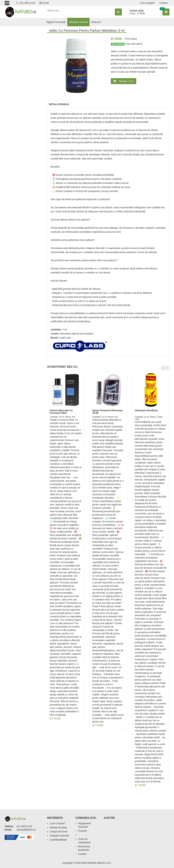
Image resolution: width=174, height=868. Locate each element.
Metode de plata (58, 827)
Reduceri (96, 22)
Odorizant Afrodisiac (146, 410)
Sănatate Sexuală (78, 22)
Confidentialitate (58, 840)
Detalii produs (59, 104)
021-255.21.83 (26, 3)
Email (44, 3)
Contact (163, 3)
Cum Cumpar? (58, 823)
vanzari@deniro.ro (26, 830)
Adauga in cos (126, 81)
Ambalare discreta (59, 836)
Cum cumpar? (148, 3)
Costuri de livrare (59, 832)
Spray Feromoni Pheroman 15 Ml (107, 412)
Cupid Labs (65, 338)
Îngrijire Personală (56, 22)
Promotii (82, 831)
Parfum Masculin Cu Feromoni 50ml (61, 412)
